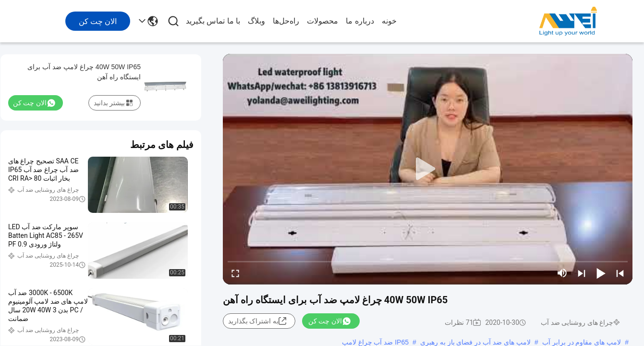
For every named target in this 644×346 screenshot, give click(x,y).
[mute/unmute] (562, 273)
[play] (428, 169)
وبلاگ (256, 21)
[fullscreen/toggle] (235, 273)
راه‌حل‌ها (286, 21)
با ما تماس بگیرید (213, 21)
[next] (582, 273)
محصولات (322, 21)
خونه (389, 21)
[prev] (620, 273)
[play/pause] (601, 273)
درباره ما (360, 21)
